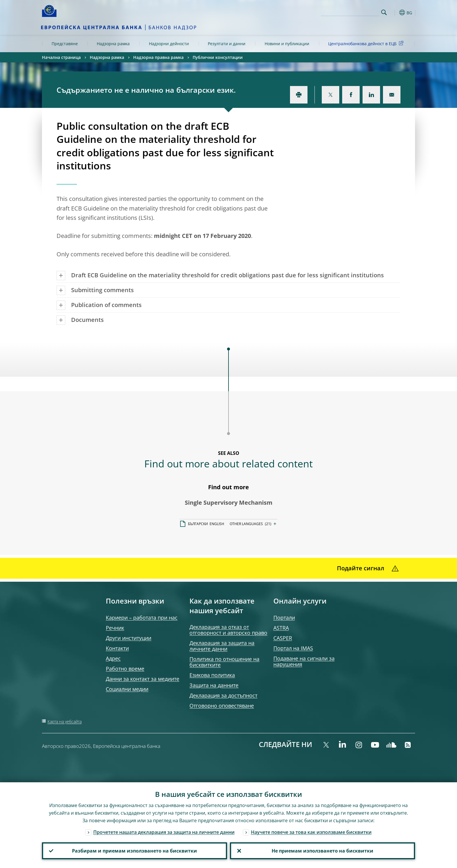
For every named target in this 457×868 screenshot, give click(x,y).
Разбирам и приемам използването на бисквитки (135, 851)
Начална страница (61, 57)
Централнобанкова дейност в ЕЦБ (367, 43)
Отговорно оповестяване (222, 706)
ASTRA (281, 628)
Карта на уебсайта (65, 721)
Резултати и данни (227, 44)
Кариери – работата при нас (142, 618)
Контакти (117, 648)
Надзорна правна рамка (158, 57)
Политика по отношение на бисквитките (224, 662)
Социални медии (127, 689)
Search (384, 12)
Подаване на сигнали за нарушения (304, 661)
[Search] (350, 12)
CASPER (283, 638)
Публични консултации (218, 57)
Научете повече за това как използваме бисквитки (311, 832)
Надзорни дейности (169, 44)
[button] (395, 13)
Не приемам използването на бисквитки (322, 851)
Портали (284, 618)
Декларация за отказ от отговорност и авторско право (228, 630)
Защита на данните (214, 685)
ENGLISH (217, 524)
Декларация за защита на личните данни (222, 646)
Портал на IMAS (293, 648)
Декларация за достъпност (223, 695)
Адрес (113, 658)
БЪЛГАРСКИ (198, 524)
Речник (115, 628)
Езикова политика (212, 675)
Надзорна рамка (113, 44)
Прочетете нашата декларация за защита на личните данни (164, 832)
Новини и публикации (287, 44)
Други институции (129, 638)
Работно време (125, 669)
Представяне (65, 44)
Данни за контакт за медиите (143, 679)
